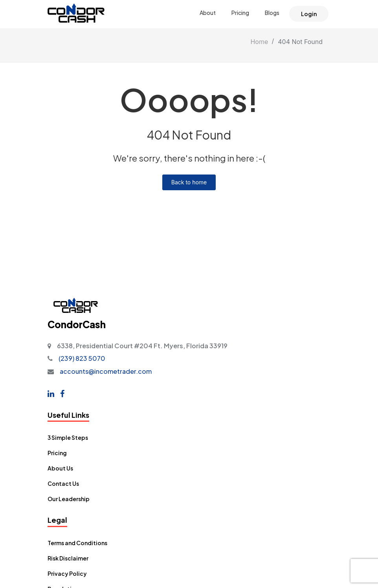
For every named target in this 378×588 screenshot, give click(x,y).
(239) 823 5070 (82, 358)
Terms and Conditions (77, 543)
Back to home (189, 182)
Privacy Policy (67, 573)
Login (309, 14)
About (208, 13)
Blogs (272, 13)
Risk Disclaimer (68, 558)
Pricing (240, 13)
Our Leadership (69, 499)
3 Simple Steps (68, 437)
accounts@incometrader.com (106, 371)
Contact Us (63, 483)
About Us (60, 468)
